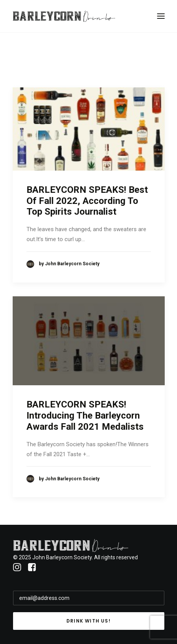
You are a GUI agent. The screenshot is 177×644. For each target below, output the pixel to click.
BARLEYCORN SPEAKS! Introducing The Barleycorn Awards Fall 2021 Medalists (85, 416)
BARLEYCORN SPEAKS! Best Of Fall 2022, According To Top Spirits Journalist (87, 201)
